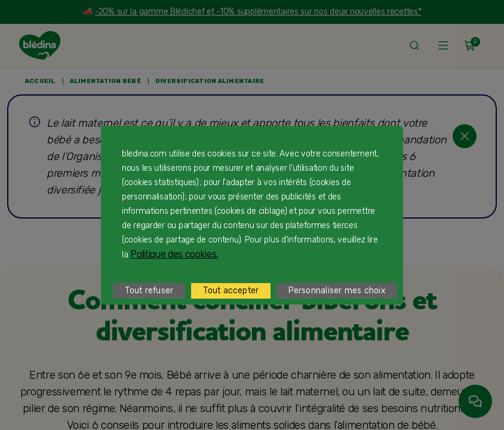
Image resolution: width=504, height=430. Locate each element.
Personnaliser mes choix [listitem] (337, 291)
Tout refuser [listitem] (149, 291)
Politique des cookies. (174, 254)
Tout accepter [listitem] (231, 291)
